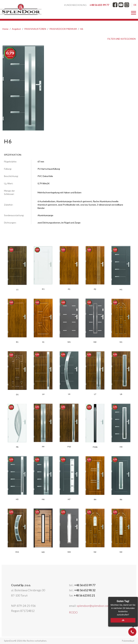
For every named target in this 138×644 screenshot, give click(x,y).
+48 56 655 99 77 (99, 5)
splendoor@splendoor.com (85, 604)
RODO (72, 609)
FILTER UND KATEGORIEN (122, 39)
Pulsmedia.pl (120, 641)
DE (135, 5)
